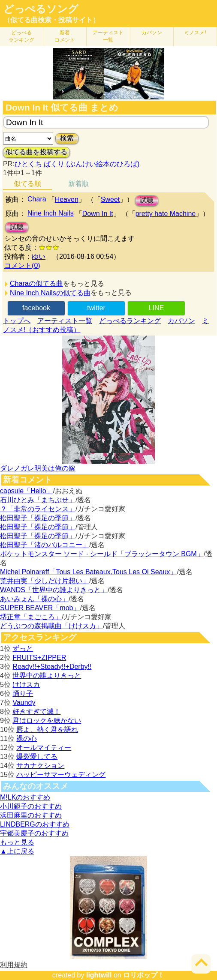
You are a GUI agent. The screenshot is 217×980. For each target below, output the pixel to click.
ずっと (23, 649)
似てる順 (27, 184)
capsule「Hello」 (27, 491)
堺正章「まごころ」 (31, 617)
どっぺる (21, 36)
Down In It (98, 214)
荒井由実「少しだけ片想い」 (45, 581)
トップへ (17, 321)
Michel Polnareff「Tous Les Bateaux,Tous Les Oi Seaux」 (88, 572)
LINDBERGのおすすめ (35, 824)
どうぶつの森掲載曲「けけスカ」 (51, 626)
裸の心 (27, 739)
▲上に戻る (17, 851)
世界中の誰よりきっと (47, 676)
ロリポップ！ (144, 975)
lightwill (99, 975)
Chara (37, 199)
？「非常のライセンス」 (38, 509)
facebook (36, 308)
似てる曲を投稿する (36, 152)
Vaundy (24, 703)
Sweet (110, 199)
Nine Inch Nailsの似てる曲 (50, 293)
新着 (65, 36)
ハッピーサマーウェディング (61, 775)
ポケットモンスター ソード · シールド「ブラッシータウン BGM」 (102, 554)
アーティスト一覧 (65, 321)
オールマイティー (44, 748)
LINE (157, 308)
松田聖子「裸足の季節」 (38, 518)
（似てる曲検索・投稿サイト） (51, 20)
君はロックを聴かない (47, 721)
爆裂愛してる (37, 757)
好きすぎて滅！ (36, 712)
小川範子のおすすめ (31, 806)
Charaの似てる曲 (36, 283)
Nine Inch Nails (51, 213)
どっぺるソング (41, 9)
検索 (67, 138)
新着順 (78, 184)
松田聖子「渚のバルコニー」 (45, 545)
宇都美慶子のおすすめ (34, 833)
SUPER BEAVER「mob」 (40, 608)
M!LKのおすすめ (25, 797)
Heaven (67, 199)
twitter (96, 308)
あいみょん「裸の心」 (34, 599)
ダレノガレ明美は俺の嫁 (38, 468)
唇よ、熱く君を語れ (47, 730)
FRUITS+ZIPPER (39, 658)
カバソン (152, 33)
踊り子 (23, 694)
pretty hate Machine (166, 214)
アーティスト (108, 36)
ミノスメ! (195, 33)
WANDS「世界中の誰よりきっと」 (54, 590)
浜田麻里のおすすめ (31, 815)
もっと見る (17, 842)
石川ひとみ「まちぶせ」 (38, 500)
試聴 (147, 200)
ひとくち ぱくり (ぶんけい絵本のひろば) (77, 164)
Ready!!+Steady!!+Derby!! (52, 667)
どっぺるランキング (130, 321)
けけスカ (26, 685)
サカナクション (40, 766)
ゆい (39, 256)
